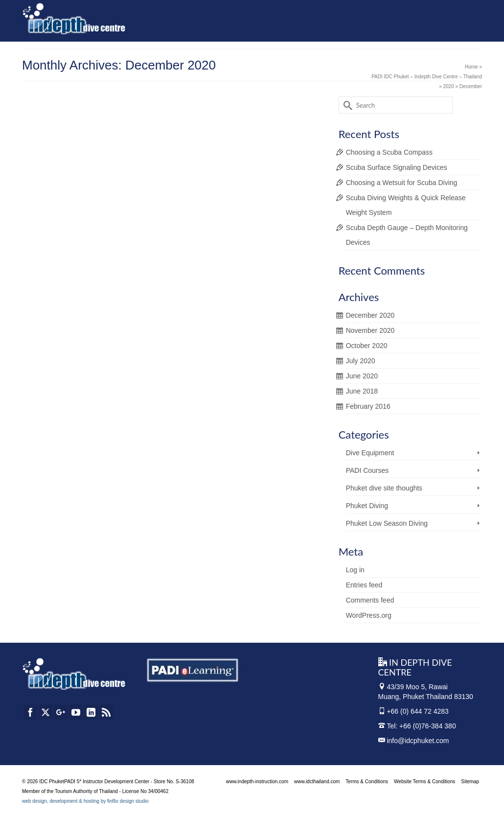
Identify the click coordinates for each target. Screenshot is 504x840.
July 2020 (361, 361)
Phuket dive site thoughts (384, 488)
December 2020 (370, 315)
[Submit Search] (346, 105)
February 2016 (368, 406)
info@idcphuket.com (414, 741)
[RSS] (106, 712)
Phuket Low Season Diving (387, 523)
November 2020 (370, 330)
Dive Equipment (370, 453)
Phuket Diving (367, 506)
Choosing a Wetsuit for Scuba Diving (402, 183)
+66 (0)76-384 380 (428, 726)
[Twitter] (46, 712)
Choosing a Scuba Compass (389, 152)
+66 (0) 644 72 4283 (418, 711)
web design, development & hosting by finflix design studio (85, 801)
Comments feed (370, 600)
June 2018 (362, 391)
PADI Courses (367, 470)
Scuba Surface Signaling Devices (397, 167)
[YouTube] (76, 712)
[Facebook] (30, 712)
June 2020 (362, 376)
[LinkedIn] (91, 712)
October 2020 (367, 346)
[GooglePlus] (61, 712)
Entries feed (364, 585)
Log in (355, 570)
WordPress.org (369, 615)
